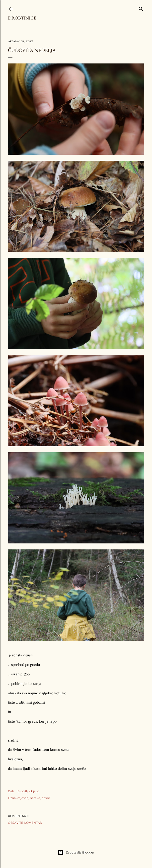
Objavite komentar (25, 823)
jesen (25, 798)
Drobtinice (22, 18)
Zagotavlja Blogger (76, 853)
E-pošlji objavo (28, 791)
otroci (46, 798)
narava (35, 798)
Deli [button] (11, 791)
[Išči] (141, 8)
